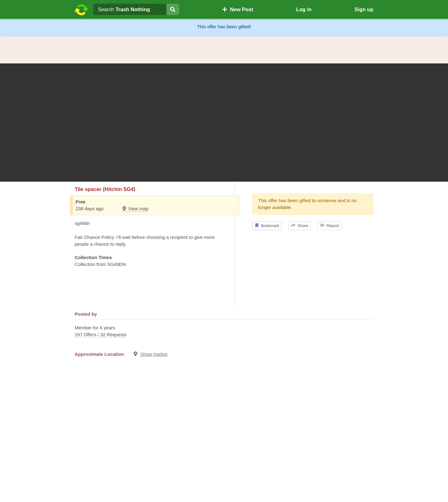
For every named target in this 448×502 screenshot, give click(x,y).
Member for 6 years (224, 332)
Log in (304, 9)
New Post (238, 9)
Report (329, 226)
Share (300, 226)
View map (135, 209)
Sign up (364, 9)
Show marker (154, 354)
